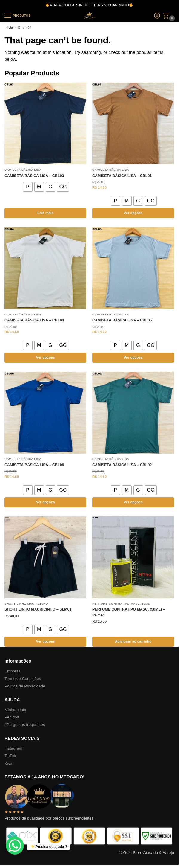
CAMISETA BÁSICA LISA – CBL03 (34, 176)
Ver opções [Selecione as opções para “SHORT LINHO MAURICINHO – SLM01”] (45, 641)
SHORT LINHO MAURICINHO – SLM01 (38, 609)
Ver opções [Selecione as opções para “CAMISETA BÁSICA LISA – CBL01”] (133, 213)
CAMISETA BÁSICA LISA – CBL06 (34, 465)
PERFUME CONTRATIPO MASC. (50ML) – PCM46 (129, 612)
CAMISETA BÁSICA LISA (23, 170)
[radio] (28, 187)
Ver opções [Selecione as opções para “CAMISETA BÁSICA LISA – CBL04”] (45, 357)
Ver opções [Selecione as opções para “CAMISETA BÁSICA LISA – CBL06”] (45, 502)
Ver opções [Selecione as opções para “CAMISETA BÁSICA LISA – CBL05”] (133, 357)
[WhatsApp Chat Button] (15, 846)
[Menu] (13, 16)
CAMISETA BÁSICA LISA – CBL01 (122, 176)
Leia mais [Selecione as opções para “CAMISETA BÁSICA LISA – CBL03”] (45, 213)
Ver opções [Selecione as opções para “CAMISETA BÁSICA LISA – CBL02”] (133, 502)
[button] (167, 16)
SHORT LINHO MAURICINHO (26, 604)
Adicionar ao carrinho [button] (133, 641)
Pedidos (12, 717)
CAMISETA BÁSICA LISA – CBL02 (122, 465)
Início (9, 27)
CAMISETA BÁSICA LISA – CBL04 (34, 320)
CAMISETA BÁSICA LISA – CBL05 (122, 320)
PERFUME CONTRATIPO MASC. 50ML (121, 604)
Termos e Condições (23, 679)
